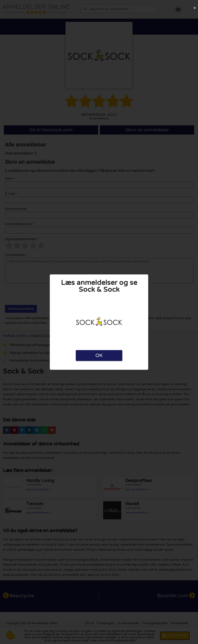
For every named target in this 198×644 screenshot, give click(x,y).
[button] (195, 8)
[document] (99, 322)
